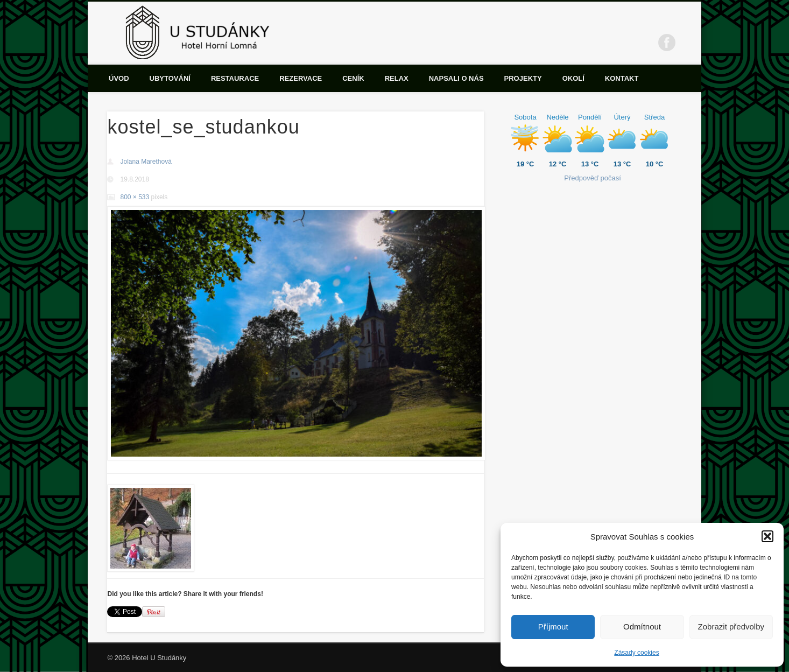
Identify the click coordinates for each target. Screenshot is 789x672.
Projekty (523, 78)
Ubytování (170, 78)
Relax (397, 78)
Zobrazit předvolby (731, 626)
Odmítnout (642, 626)
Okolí (573, 78)
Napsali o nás (456, 78)
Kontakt (622, 78)
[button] (767, 536)
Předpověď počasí (593, 178)
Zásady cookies (636, 653)
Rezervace (301, 78)
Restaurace (235, 78)
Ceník (353, 78)
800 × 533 (135, 197)
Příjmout (553, 626)
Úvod (119, 78)
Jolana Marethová (146, 162)
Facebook (667, 43)
